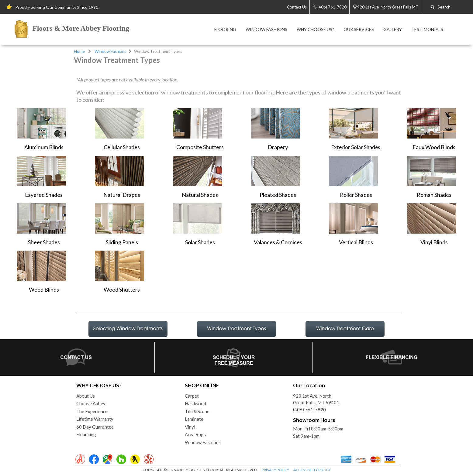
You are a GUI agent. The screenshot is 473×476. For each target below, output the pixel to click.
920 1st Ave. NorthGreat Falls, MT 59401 (316, 399)
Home (79, 51)
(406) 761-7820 (309, 409)
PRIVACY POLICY (275, 470)
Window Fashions (110, 51)
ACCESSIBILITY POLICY (312, 470)
